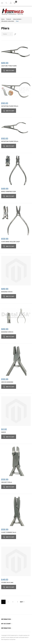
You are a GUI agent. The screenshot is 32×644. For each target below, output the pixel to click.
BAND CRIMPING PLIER (9, 192)
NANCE (4, 432)
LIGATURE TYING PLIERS (9, 66)
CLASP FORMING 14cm (9, 532)
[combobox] (7, 34)
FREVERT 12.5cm (7, 482)
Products (9, 19)
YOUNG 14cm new (7, 582)
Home (3, 19)
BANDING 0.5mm (7, 292)
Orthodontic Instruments (8, 21)
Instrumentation (17, 19)
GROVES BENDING (7, 382)
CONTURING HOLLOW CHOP (10, 242)
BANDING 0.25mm (7, 332)
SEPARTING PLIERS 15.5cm (10, 106)
